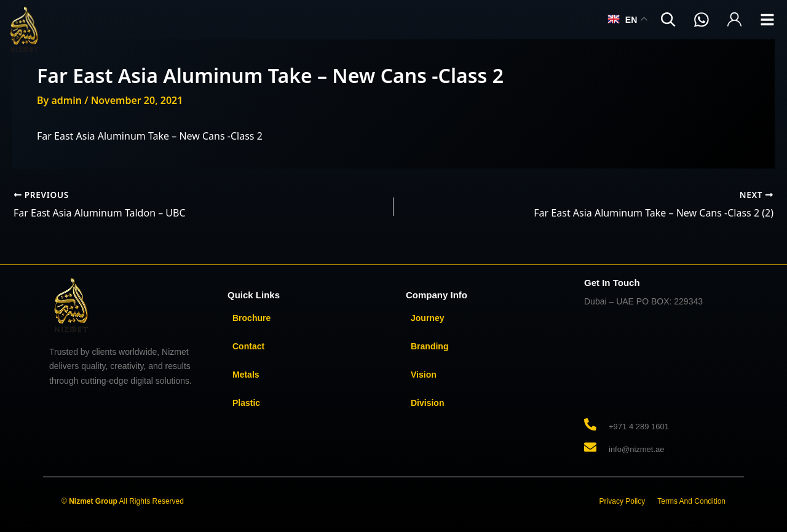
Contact (248, 346)
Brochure (251, 318)
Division (427, 403)
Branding (429, 346)
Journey (427, 318)
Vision (424, 375)
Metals (246, 375)
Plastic (246, 403)
